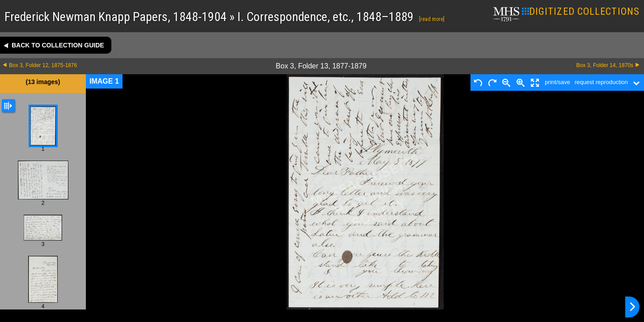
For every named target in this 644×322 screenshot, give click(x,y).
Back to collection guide (58, 45)
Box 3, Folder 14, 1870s (605, 65)
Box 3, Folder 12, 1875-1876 (43, 65)
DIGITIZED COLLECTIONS (581, 11)
